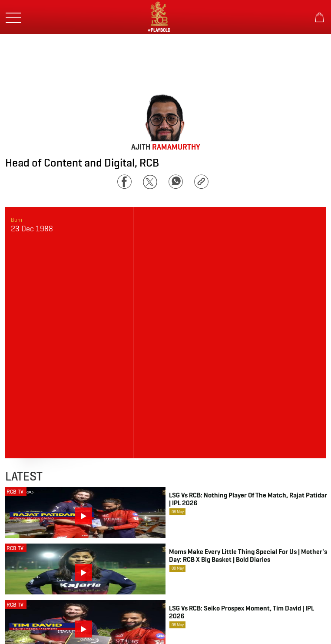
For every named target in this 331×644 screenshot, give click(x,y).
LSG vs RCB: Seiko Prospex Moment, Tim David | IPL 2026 (242, 612)
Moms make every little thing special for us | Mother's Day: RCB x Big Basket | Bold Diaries (248, 556)
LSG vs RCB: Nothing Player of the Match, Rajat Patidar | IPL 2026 (248, 499)
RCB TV (15, 492)
